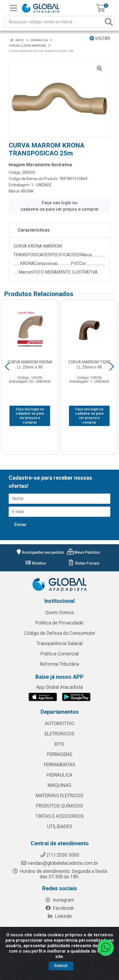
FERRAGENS (60, 754)
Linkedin (60, 916)
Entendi (61, 973)
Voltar (100, 38)
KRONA (27, 191)
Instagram (59, 900)
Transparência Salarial (59, 643)
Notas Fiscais (84, 563)
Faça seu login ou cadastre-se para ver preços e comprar (60, 206)
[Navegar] (7, 367)
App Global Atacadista (59, 687)
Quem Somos (60, 613)
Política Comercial (60, 654)
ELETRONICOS (59, 734)
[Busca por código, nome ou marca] (54, 22)
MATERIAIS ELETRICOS (59, 796)
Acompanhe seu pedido (40, 552)
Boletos (35, 563)
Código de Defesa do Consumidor (60, 633)
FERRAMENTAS (59, 765)
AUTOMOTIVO (60, 723)
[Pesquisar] (109, 22)
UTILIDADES (60, 827)
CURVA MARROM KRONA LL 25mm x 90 (30, 365)
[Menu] (14, 8)
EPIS (59, 744)
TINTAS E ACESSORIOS (59, 816)
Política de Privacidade (59, 623)
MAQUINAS (59, 785)
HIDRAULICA (59, 775)
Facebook (59, 908)
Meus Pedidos (84, 552)
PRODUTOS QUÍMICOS (59, 806)
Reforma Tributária (59, 664)
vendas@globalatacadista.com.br (59, 863)
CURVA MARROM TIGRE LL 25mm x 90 (89, 365)
